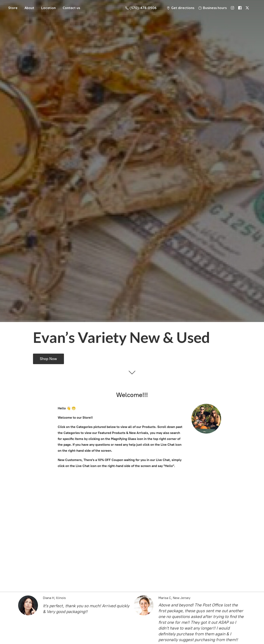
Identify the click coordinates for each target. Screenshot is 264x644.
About (29, 8)
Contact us (71, 8)
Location (48, 8)
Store (13, 8)
